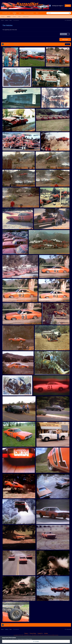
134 (4, 598)
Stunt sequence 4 (44, 275)
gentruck (39, 495)
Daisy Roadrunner (7, 392)
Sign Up (68, 6)
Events (14, 17)
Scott (6, 620)
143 (38, 546)
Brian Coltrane (38, 394)
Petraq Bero (7, 65)
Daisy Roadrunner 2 (40, 371)
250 (4, 546)
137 (4, 572)
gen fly (5, 495)
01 (37, 469)
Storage (39, 128)
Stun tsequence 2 (43, 299)
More (37, 13)
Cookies (46, 633)
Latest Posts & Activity (29, 13)
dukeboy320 (41, 445)
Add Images (65, 39)
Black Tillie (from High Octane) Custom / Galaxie (14, 418)
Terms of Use (21, 639)
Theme (26, 633)
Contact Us (40, 633)
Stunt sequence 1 (7, 321)
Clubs (20, 13)
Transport (6, 147)
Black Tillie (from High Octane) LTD (45, 418)
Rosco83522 (51, 65)
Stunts (48, 63)
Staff (19, 17)
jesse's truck (40, 443)
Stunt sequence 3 (7, 299)
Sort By (67, 44)
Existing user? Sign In (58, 6)
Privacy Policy (33, 633)
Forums (15, 14)
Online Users (26, 17)
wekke (6, 419)
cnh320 (5, 469)
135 (38, 572)
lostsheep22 (41, 523)
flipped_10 (6, 618)
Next (8, 44)
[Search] (53, 13)
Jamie (23, 65)
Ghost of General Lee (39, 392)
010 (4, 443)
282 (38, 521)
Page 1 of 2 (16, 44)
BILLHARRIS (7, 445)
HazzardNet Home (6, 13)
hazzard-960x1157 (8, 63)
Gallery (9, 17)
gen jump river (7, 521)
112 (38, 598)
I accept (36, 641)
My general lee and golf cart (27, 63)
